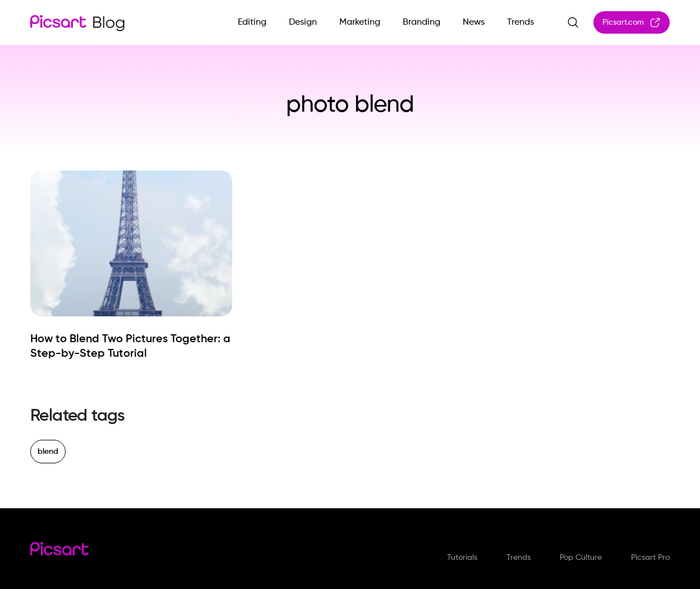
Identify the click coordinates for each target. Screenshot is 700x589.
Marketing (360, 22)
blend (48, 452)
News (474, 22)
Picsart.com (632, 22)
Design (303, 22)
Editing (252, 22)
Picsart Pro (650, 558)
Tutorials (462, 558)
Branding (422, 22)
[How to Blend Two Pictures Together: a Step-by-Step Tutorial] (131, 347)
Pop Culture (581, 558)
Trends (521, 22)
